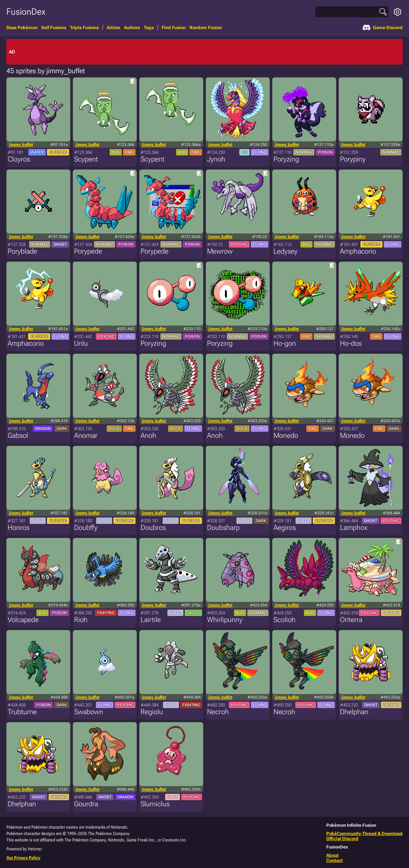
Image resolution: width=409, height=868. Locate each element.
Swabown (89, 712)
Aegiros (285, 528)
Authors (132, 28)
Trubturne (22, 712)
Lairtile (151, 620)
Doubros (153, 528)
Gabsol (18, 435)
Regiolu (152, 712)
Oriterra (351, 620)
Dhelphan (354, 712)
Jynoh (216, 159)
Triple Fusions (84, 28)
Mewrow (220, 251)
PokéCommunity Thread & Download (364, 833)
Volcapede (23, 620)
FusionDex (26, 12)
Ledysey (286, 251)
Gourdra (86, 804)
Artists (113, 28)
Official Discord (342, 839)
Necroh (218, 712)
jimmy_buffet (21, 145)
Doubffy (86, 528)
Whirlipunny (225, 620)
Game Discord (383, 28)
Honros (19, 528)
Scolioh (285, 620)
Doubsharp (223, 528)
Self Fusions (54, 28)
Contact (335, 860)
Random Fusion (206, 28)
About (332, 855)
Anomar (86, 435)
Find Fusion (174, 28)
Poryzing (286, 159)
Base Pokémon (22, 28)
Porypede (88, 251)
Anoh (148, 435)
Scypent (86, 159)
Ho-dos (351, 343)
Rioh (81, 620)
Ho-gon (285, 343)
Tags (149, 28)
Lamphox (354, 528)
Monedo (286, 435)
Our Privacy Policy (23, 858)
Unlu (81, 343)
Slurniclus (155, 804)
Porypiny (353, 159)
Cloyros (19, 159)
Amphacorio (358, 251)
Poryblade (22, 251)
